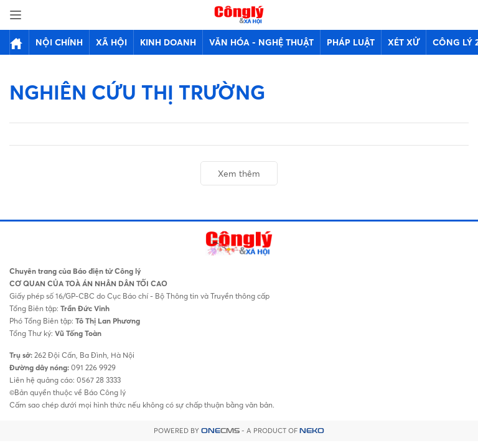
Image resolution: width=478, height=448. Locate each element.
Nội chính (59, 42)
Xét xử (404, 42)
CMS (220, 431)
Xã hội (111, 42)
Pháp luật (351, 42)
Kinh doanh (168, 42)
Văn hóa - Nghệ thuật (261, 42)
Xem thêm (239, 173)
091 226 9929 (92, 367)
